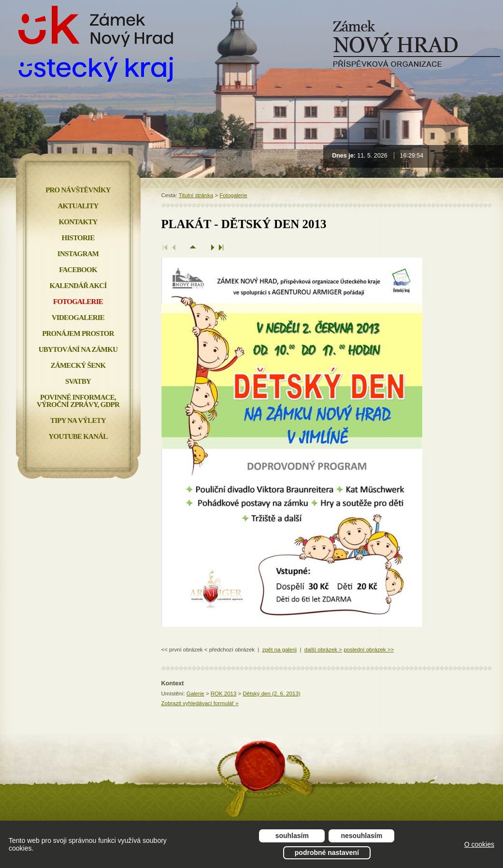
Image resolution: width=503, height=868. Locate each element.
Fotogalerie (233, 195)
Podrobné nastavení (327, 853)
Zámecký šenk (78, 365)
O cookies (479, 844)
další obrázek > (323, 650)
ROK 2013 (224, 694)
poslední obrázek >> (369, 650)
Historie (78, 238)
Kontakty (78, 222)
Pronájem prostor (78, 333)
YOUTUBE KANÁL (78, 436)
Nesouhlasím (362, 836)
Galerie (195, 694)
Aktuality (78, 206)
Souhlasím (292, 836)
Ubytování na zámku (78, 349)
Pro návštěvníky (78, 190)
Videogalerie (78, 318)
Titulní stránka (196, 195)
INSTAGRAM (78, 254)
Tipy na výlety (78, 420)
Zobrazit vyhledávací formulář (200, 703)
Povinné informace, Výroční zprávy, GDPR (78, 401)
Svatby (78, 381)
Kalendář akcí (78, 286)
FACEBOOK (78, 270)
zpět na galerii (280, 650)
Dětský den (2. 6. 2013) (271, 694)
